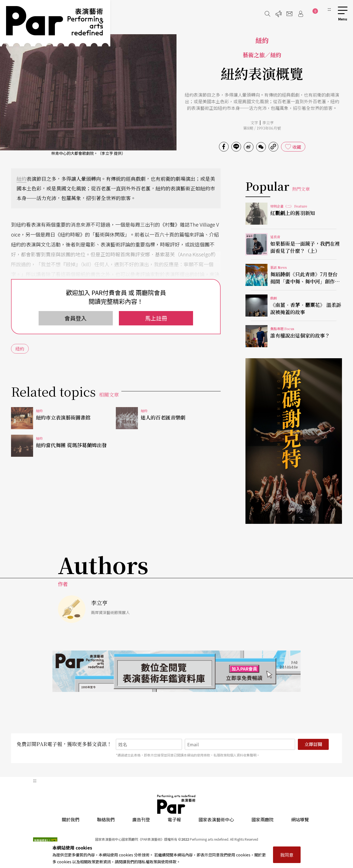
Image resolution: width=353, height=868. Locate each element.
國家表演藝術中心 (216, 819)
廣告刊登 (141, 819)
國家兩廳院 (263, 819)
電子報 (174, 819)
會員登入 (76, 318)
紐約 (22, 179)
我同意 (287, 855)
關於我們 (71, 819)
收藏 (297, 147)
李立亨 (268, 123)
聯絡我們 (106, 819)
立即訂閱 (313, 744)
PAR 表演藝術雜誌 (176, 804)
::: (329, 9)
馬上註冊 (156, 318)
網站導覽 (300, 819)
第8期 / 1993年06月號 (262, 128)
